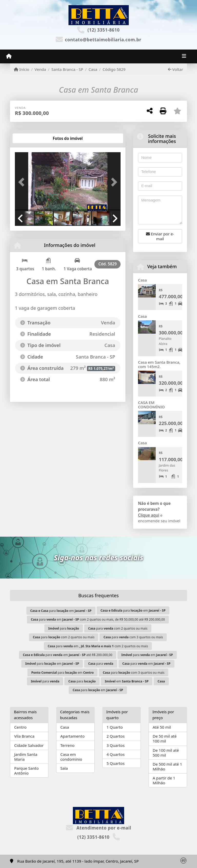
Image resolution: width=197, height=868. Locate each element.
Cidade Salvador (29, 745)
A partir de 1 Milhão (164, 780)
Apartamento (72, 736)
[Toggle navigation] (184, 56)
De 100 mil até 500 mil (166, 753)
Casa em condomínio (71, 757)
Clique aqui (149, 515)
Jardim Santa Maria (26, 757)
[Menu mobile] (9, 56)
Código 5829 (114, 69)
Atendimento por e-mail (99, 828)
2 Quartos (116, 736)
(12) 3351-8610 (104, 30)
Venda (40, 69)
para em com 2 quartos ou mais (98, 646)
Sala (64, 768)
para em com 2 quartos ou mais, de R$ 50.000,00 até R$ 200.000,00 (98, 619)
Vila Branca (24, 736)
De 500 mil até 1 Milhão (167, 766)
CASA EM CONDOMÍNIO (151, 405)
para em (61, 611)
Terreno (67, 745)
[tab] (31, 138)
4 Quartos (116, 754)
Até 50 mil (162, 727)
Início (22, 69)
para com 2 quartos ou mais (118, 628)
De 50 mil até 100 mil (165, 739)
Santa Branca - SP (67, 69)
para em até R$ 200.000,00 (68, 655)
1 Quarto (115, 727)
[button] (23, 182)
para (64, 628)
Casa (93, 69)
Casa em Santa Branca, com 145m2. (159, 364)
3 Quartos (116, 745)
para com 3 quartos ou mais (133, 637)
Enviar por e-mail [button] (160, 236)
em (127, 681)
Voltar (176, 69)
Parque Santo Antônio (26, 771)
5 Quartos (116, 763)
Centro (20, 727)
